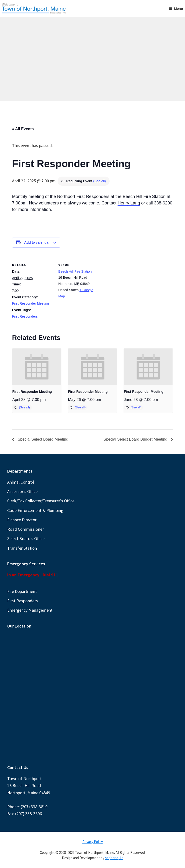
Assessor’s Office (22, 491)
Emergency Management (30, 610)
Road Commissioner (26, 529)
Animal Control (21, 482)
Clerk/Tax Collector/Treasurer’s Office (41, 501)
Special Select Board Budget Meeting (136, 439)
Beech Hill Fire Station (75, 271)
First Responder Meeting (30, 303)
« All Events (23, 129)
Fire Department (22, 591)
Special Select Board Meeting (42, 439)
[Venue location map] (130, 288)
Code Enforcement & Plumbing (35, 510)
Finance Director (22, 520)
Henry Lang (129, 203)
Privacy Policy (93, 842)
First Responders (25, 316)
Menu (179, 8)
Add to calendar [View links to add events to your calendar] (37, 242)
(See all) (99, 181)
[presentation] (37, 367)
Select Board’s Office (26, 539)
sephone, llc (114, 858)
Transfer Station (22, 548)
